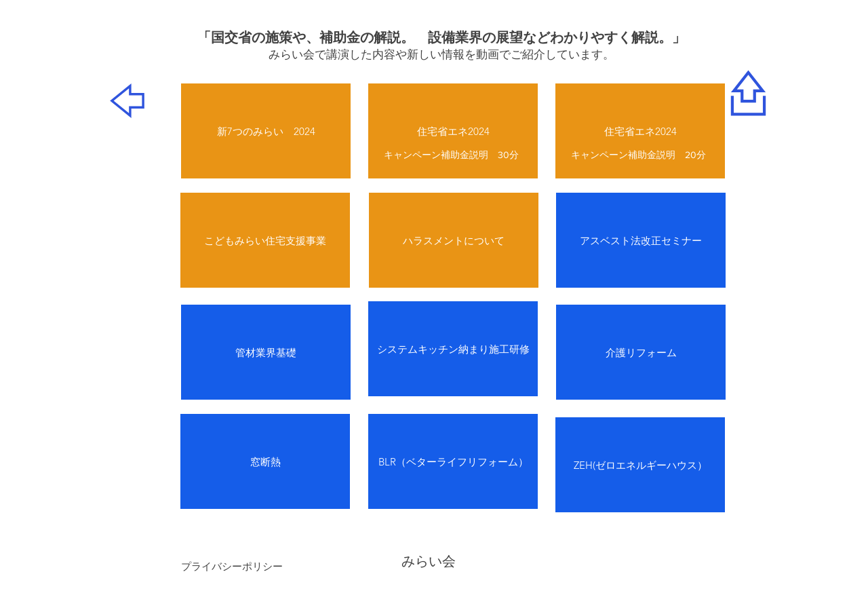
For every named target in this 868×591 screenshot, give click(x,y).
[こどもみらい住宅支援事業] (265, 240)
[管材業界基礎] (266, 352)
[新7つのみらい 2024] (266, 131)
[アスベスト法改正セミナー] (641, 240)
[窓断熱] (265, 461)
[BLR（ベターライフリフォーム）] (453, 461)
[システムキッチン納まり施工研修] (453, 349)
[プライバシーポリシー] (232, 566)
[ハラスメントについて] (454, 240)
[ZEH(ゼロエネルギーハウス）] (640, 465)
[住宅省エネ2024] (453, 131)
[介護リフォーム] (641, 352)
